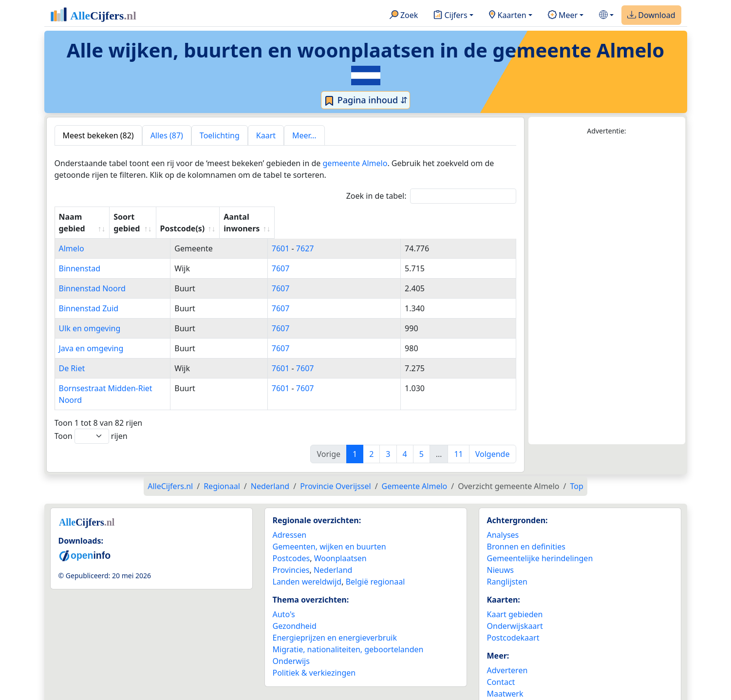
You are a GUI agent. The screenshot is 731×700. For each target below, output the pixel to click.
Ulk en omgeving (90, 317)
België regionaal (375, 558)
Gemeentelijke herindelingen (540, 535)
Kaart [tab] (266, 135)
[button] (606, 15)
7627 (383, 237)
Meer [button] (563, 16)
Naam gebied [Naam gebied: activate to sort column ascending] (85, 217)
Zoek (404, 16)
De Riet (72, 357)
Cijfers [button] (450, 16)
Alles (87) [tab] (167, 135)
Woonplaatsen (340, 535)
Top (576, 463)
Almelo (72, 237)
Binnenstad (80, 257)
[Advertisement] (607, 290)
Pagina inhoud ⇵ (365, 100)
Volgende (493, 431)
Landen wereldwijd (307, 558)
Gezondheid (295, 603)
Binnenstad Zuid (89, 297)
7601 (358, 237)
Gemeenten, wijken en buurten (329, 523)
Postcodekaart (513, 614)
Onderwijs (291, 638)
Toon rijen (91, 413)
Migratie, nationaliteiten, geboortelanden (348, 626)
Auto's (284, 591)
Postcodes (291, 535)
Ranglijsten (507, 558)
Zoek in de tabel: (431, 196)
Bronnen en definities (526, 523)
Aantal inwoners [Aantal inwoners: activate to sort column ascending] (455, 217)
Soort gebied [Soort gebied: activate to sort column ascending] (293, 217)
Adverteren (507, 647)
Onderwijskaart (515, 603)
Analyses (503, 511)
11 (458, 431)
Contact (501, 659)
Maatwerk (505, 670)
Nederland (333, 547)
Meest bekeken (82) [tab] (98, 135)
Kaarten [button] (508, 16)
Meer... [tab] (304, 135)
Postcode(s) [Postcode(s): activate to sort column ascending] (371, 217)
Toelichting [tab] (220, 135)
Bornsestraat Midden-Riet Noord (118, 377)
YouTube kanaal (516, 682)
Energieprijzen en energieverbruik (335, 614)
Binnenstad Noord (92, 277)
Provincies (291, 547)
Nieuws (500, 547)
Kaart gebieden (515, 591)
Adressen (290, 511)
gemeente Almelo (355, 163)
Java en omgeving (91, 337)
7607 (358, 257)
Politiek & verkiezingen (314, 649)
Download (651, 16)
